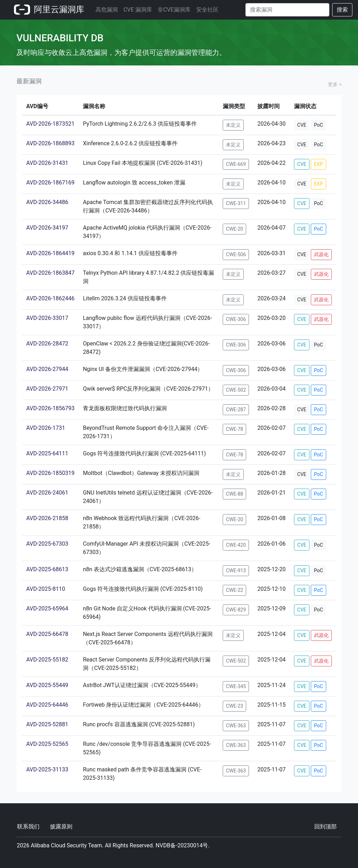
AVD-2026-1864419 (50, 253)
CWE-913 (236, 570)
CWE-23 (234, 706)
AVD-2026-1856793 (50, 408)
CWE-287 (236, 409)
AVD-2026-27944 (47, 369)
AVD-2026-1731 (46, 428)
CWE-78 (234, 429)
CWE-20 (234, 229)
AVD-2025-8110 (46, 589)
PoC (318, 125)
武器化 (321, 254)
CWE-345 (236, 686)
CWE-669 (236, 164)
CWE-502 (236, 390)
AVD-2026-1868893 (50, 143)
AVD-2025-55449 (47, 685)
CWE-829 (236, 610)
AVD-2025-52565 (47, 744)
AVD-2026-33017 (47, 318)
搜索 (342, 10)
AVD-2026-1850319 (50, 473)
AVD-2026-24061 (47, 493)
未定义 (233, 125)
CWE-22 (234, 590)
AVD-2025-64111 (47, 453)
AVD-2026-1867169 (50, 183)
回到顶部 (325, 827)
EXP (318, 164)
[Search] (287, 10)
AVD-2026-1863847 (50, 273)
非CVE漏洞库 (174, 10)
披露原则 (61, 827)
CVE (302, 125)
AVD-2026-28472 (47, 344)
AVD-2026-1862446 (50, 298)
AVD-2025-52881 (47, 724)
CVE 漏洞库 (138, 10)
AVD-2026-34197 (47, 228)
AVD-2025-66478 (47, 634)
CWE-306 (236, 319)
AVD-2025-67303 (47, 544)
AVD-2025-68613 (47, 569)
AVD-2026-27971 (47, 389)
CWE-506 (236, 254)
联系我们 (28, 827)
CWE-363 (236, 726)
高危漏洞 (107, 10)
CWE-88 (234, 494)
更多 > (335, 84)
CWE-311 (236, 203)
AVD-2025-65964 (47, 608)
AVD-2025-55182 (47, 660)
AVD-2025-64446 (47, 705)
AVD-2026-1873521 (50, 124)
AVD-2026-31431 (47, 163)
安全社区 (207, 10)
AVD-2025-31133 (47, 769)
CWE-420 (236, 545)
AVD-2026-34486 (47, 202)
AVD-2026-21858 (47, 518)
